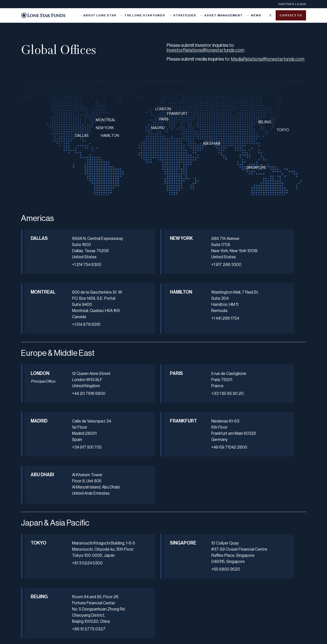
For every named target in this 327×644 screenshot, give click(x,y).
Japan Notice (180, 637)
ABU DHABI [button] (133, 448)
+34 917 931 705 (263, 418)
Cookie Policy (225, 637)
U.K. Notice (203, 637)
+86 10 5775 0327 (265, 559)
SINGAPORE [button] (136, 520)
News (256, 15)
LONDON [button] (40, 392)
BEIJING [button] (230, 520)
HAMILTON (110, 136)
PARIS (164, 119)
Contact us (291, 15)
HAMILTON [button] (41, 310)
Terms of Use (156, 637)
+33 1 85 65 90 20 (169, 412)
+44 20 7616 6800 (74, 412)
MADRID (158, 128)
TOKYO (283, 130)
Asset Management (224, 15)
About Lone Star (100, 15)
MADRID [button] (230, 392)
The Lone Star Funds (145, 15)
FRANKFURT (177, 114)
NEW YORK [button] (132, 241)
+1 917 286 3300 (168, 265)
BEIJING (265, 122)
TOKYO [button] (38, 520)
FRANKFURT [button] (41, 446)
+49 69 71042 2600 (75, 472)
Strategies (185, 15)
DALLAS (82, 136)
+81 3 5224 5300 (73, 553)
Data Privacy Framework (258, 637)
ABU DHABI (212, 144)
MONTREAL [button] (232, 238)
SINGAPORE (256, 168)
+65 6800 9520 (167, 553)
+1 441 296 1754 (71, 343)
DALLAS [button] (39, 238)
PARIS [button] (132, 392)
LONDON (163, 109)
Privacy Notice (131, 637)
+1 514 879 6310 (262, 283)
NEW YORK (105, 128)
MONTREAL (106, 120)
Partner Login (292, 4)
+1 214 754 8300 (72, 271)
